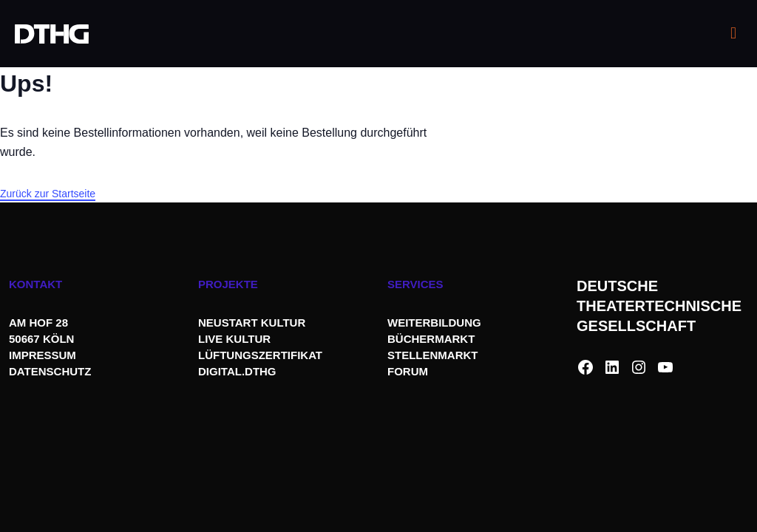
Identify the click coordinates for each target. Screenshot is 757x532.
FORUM (408, 371)
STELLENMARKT (433, 355)
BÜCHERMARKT (431, 339)
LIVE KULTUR (234, 339)
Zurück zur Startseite (48, 194)
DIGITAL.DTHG (237, 371)
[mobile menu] (733, 33)
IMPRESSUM (43, 355)
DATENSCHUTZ (52, 371)
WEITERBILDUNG (434, 323)
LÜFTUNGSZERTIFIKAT (260, 355)
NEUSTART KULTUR (252, 323)
